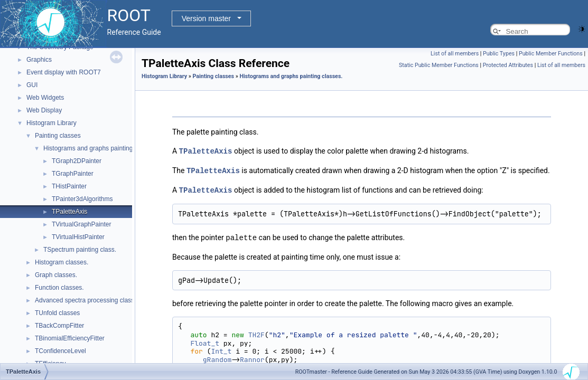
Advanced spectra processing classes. (89, 300)
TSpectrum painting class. (80, 250)
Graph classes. (56, 275)
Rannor (252, 358)
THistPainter (69, 186)
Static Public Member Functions (439, 65)
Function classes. (59, 288)
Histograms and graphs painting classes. (100, 148)
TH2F (256, 333)
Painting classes (58, 136)
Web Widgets (45, 98)
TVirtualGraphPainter (82, 224)
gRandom (217, 358)
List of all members (455, 54)
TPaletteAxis (69, 212)
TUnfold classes (57, 313)
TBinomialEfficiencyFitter (70, 338)
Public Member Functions (551, 54)
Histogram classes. (62, 262)
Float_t (205, 341)
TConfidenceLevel (60, 351)
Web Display (44, 110)
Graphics (39, 60)
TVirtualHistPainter (78, 237)
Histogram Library (52, 123)
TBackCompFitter (59, 326)
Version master (206, 18)
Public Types (499, 54)
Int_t (221, 349)
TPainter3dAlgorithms (82, 199)
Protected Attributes (508, 65)
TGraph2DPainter (77, 161)
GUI (32, 85)
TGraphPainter (73, 174)
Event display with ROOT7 (64, 72)
